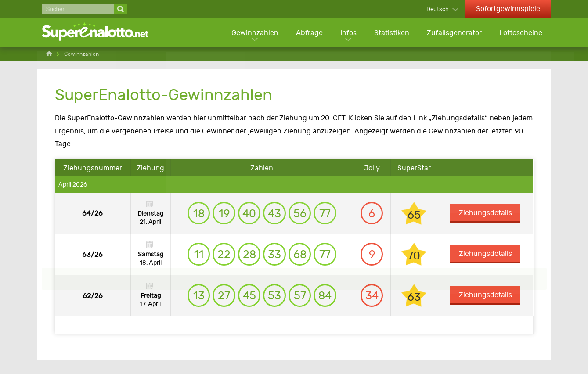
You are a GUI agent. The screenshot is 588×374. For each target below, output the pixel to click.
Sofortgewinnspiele (508, 9)
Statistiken (391, 33)
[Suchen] (78, 9)
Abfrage (308, 33)
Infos (347, 33)
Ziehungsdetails (486, 214)
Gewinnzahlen (253, 33)
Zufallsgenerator (454, 33)
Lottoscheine (521, 33)
